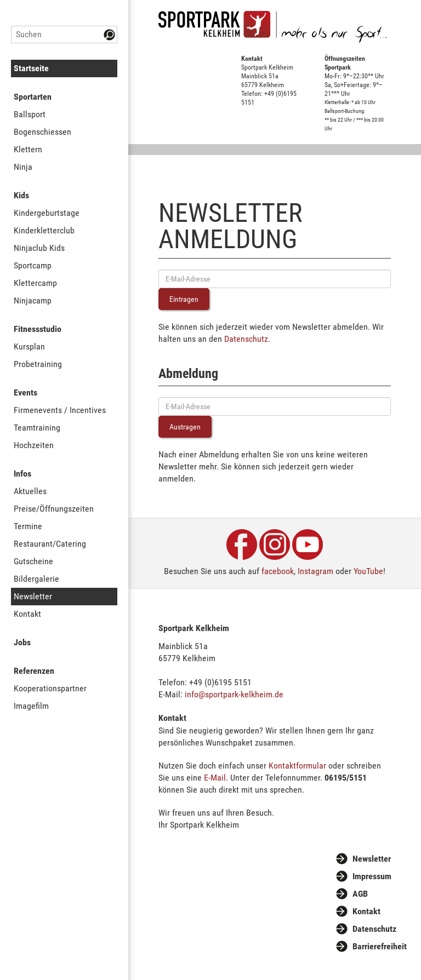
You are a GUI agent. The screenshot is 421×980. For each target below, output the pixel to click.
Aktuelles (30, 491)
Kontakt (27, 614)
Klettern (28, 149)
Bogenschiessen (42, 132)
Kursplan (29, 346)
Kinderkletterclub (44, 230)
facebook (278, 571)
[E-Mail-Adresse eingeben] (275, 279)
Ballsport (30, 114)
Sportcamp (33, 265)
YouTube (368, 571)
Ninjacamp (33, 300)
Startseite (31, 68)
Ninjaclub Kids (39, 248)
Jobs (22, 642)
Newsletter (33, 596)
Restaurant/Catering (50, 544)
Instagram (315, 571)
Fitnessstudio (38, 329)
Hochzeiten (34, 445)
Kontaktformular (297, 766)
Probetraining (38, 364)
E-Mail (215, 778)
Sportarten (33, 97)
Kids (21, 195)
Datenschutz (246, 339)
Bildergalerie (36, 579)
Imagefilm (31, 706)
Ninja (23, 167)
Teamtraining (37, 428)
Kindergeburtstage (47, 213)
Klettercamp (35, 283)
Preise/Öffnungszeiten (54, 509)
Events (25, 392)
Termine (28, 526)
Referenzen (34, 671)
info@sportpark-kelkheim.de (234, 694)
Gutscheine (33, 561)
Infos (22, 474)
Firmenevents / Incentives (60, 410)
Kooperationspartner (50, 688)
